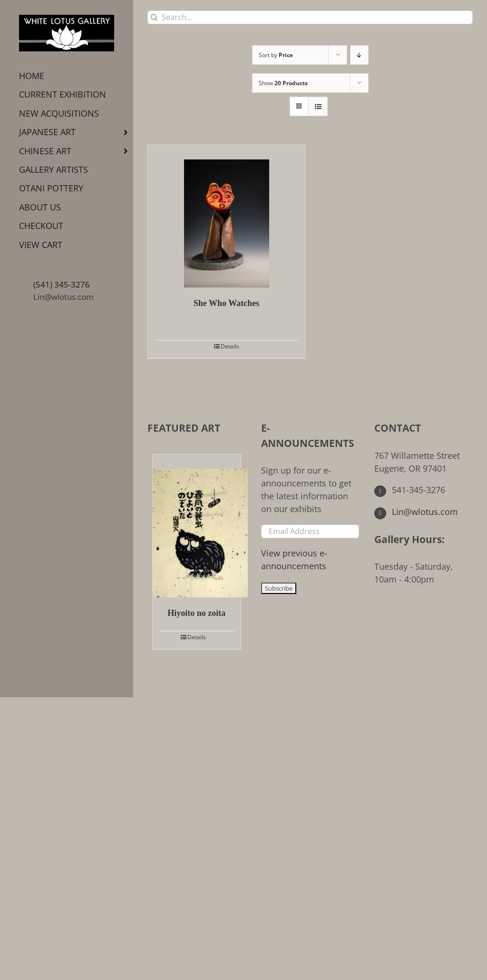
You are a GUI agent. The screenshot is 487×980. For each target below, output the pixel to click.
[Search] (154, 17)
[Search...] (310, 17)
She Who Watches (226, 303)
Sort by (276, 55)
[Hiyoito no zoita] (197, 526)
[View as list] (318, 106)
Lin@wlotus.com (63, 297)
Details (230, 346)
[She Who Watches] (226, 216)
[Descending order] (359, 55)
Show (283, 83)
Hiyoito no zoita (196, 613)
